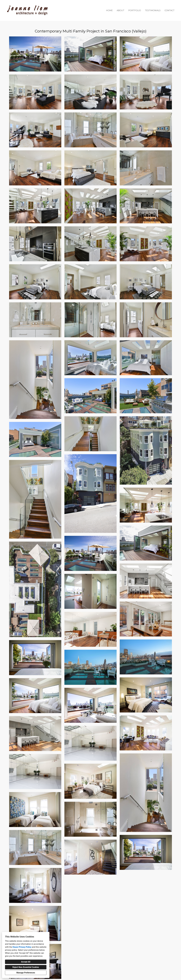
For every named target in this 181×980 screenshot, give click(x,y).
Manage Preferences (26, 973)
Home (109, 10)
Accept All (26, 962)
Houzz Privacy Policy (22, 947)
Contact (170, 10)
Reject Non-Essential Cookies (26, 967)
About (121, 10)
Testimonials (153, 10)
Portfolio (135, 10)
